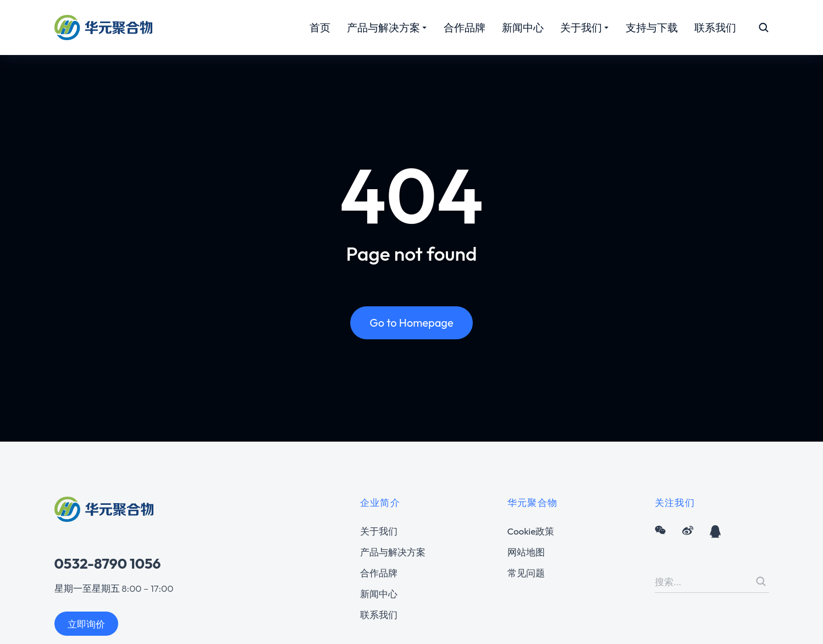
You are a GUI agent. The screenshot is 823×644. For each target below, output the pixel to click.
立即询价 (86, 624)
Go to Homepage (411, 324)
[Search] (761, 581)
